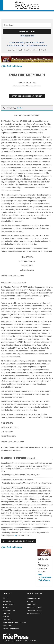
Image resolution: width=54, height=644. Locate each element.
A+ (18, 108)
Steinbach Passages (35, 610)
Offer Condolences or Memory (27, 96)
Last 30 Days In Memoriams (37, 46)
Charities (6, 613)
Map (40, 574)
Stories (6, 607)
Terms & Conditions (11, 629)
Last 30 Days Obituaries (35, 43)
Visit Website (44, 580)
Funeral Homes (9, 610)
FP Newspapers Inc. (35, 613)
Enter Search (9, 25)
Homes (30, 601)
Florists (6, 616)
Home (5, 598)
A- (21, 108)
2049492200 (46, 577)
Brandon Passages (35, 607)
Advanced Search (27, 36)
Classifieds (32, 604)
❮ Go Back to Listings (11, 66)
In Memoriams (9, 604)
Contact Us (7, 619)
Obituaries (7, 601)
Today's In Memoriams (16, 46)
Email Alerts (8, 625)
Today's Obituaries (16, 43)
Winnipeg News (34, 598)
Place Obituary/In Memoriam (14, 622)
